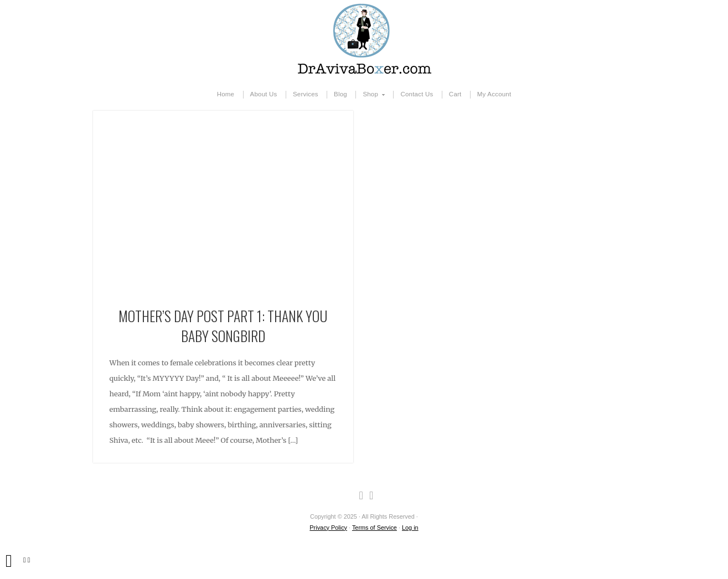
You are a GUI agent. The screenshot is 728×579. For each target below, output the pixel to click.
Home (226, 94)
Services (306, 94)
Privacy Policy (328, 528)
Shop (371, 95)
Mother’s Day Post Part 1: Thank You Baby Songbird (223, 325)
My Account (494, 94)
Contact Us (417, 94)
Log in (410, 528)
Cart (455, 94)
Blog (340, 94)
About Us (264, 94)
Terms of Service (375, 528)
